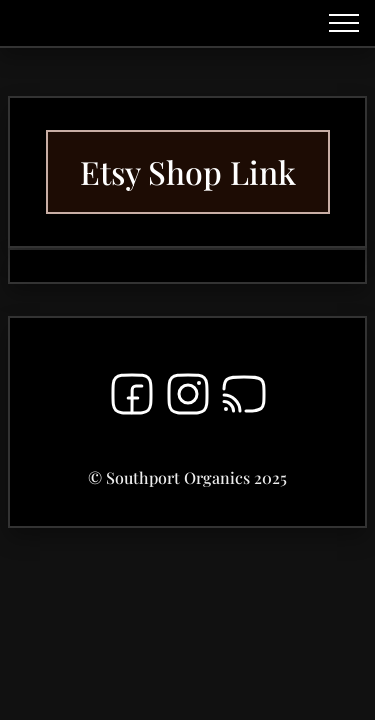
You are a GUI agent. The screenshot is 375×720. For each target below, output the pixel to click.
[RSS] (244, 398)
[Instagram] (188, 398)
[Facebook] (132, 398)
